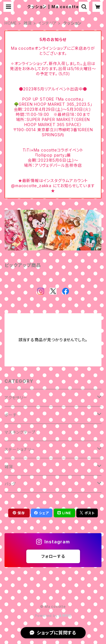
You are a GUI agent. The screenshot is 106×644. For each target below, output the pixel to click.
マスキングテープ (20, 432)
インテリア (47, 23)
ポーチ (10, 415)
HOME (11, 23)
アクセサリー (16, 398)
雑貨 (28, 23)
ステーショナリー (20, 449)
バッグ (10, 484)
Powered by (53, 616)
